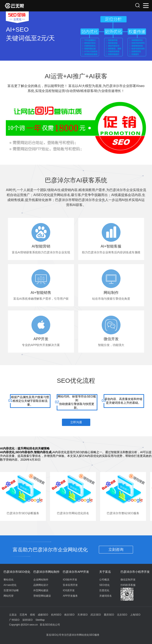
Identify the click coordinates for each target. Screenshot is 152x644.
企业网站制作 (41, 580)
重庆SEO (109, 615)
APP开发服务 (70, 596)
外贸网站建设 (41, 590)
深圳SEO (27, 620)
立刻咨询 (116, 550)
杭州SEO (56, 615)
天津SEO (82, 615)
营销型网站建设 (42, 596)
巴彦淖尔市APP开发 (76, 572)
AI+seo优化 (10, 585)
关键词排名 (106, 596)
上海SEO (135, 615)
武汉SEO (96, 615)
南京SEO (69, 615)
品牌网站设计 (41, 585)
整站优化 (9, 580)
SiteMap (40, 620)
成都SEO (43, 615)
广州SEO (14, 620)
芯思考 (23, 615)
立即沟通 (76, 422)
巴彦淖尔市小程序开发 (135, 572)
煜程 (33, 615)
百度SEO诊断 (11, 590)
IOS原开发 (69, 590)
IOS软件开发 (70, 580)
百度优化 (104, 590)
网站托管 (9, 596)
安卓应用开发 (70, 585)
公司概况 (104, 580)
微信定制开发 (128, 580)
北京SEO (122, 615)
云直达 (13, 615)
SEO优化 (104, 585)
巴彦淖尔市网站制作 (46, 572)
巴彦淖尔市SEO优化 (17, 572)
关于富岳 (105, 572)
